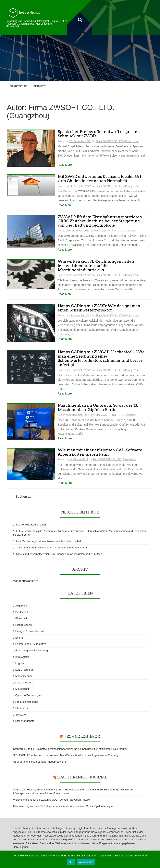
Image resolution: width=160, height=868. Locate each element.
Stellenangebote (25, 721)
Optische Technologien (29, 695)
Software (21, 715)
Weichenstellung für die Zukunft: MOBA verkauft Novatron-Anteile (52, 800)
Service (40, 86)
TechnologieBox (82, 737)
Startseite (19, 86)
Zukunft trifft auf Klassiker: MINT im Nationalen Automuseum (51, 547)
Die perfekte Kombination (31, 525)
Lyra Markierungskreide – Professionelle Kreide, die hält (49, 541)
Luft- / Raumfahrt (25, 670)
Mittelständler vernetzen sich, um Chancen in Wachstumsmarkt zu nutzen (59, 554)
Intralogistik (22, 657)
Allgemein (21, 606)
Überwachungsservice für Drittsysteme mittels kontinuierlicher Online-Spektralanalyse (63, 806)
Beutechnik (22, 612)
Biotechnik (22, 618)
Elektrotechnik (24, 625)
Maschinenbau (24, 676)
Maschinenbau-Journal (82, 777)
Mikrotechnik (23, 689)
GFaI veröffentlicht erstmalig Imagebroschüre (40, 762)
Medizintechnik (24, 683)
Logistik (20, 663)
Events (20, 638)
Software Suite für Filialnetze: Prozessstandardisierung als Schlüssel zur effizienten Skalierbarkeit (70, 749)
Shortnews (22, 708)
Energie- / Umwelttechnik (30, 631)
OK (71, 862)
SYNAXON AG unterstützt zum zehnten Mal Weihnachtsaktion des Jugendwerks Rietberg (66, 755)
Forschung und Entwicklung (32, 650)
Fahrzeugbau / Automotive (31, 644)
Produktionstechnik (27, 702)
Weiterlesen (86, 862)
